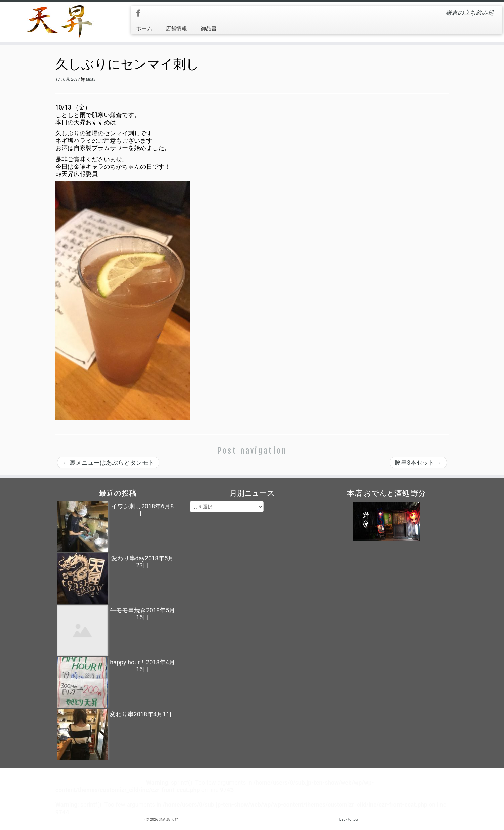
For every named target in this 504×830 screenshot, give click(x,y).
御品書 (209, 28)
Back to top (349, 819)
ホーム (144, 28)
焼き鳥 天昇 (169, 819)
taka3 (91, 79)
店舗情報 (176, 28)
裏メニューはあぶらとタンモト (108, 463)
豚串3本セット (418, 463)
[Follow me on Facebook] (140, 14)
